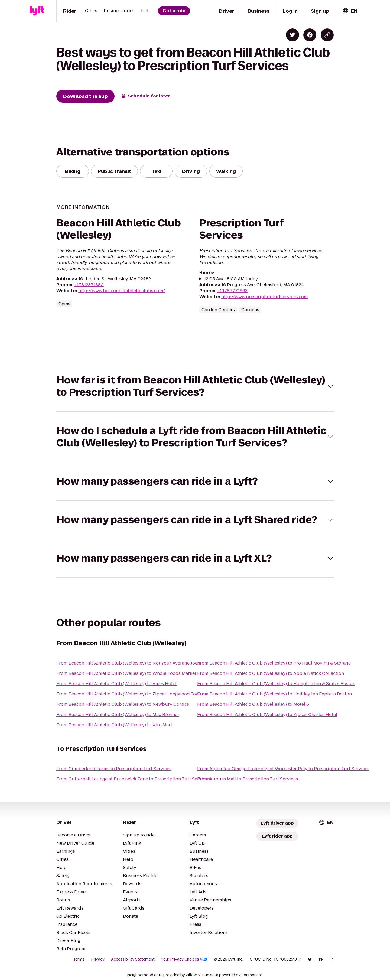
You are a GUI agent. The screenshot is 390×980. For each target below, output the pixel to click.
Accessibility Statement (133, 959)
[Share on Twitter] (292, 35)
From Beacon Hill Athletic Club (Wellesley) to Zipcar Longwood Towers (131, 694)
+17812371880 (89, 285)
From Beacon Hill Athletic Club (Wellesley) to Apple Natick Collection (271, 673)
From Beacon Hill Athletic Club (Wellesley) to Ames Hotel (116, 684)
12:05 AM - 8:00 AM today (231, 279)
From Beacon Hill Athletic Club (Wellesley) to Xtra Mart (114, 725)
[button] (195, 386)
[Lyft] (37, 11)
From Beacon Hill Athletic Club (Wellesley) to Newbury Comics (123, 704)
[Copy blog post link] (327, 35)
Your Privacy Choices (184, 959)
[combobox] (350, 11)
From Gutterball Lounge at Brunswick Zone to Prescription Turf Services (133, 779)
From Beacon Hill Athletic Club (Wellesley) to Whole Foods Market (126, 673)
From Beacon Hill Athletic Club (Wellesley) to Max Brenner (118, 714)
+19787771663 (232, 291)
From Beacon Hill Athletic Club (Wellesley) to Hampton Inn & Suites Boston (276, 684)
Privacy (98, 959)
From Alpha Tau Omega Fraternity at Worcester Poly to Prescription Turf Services (283, 769)
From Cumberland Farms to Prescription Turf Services (114, 769)
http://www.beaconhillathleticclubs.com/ (122, 291)
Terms (79, 959)
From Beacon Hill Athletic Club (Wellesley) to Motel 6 (253, 704)
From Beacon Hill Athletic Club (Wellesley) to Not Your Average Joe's (128, 663)
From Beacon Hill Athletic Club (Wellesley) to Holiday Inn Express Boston (274, 694)
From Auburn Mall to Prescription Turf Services (248, 779)
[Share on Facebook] (310, 35)
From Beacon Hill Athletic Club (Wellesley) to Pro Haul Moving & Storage (274, 663)
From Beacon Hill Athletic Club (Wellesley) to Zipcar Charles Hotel (267, 714)
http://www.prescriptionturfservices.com (264, 297)
